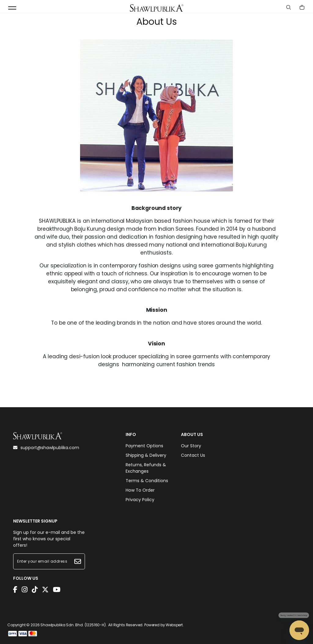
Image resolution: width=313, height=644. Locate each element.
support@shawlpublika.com (46, 448)
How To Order (140, 490)
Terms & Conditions (147, 481)
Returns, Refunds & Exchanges (146, 468)
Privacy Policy (140, 500)
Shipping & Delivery (146, 455)
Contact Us (193, 455)
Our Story (191, 446)
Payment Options (144, 446)
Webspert (174, 625)
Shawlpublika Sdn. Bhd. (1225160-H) (73, 625)
